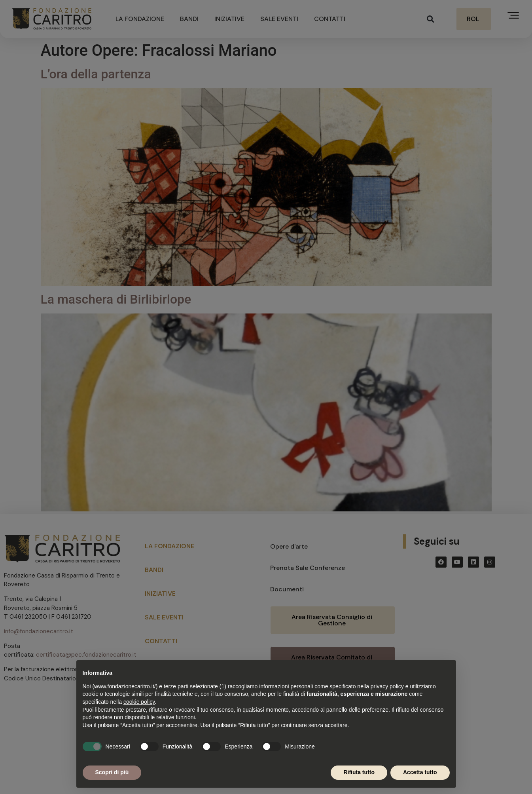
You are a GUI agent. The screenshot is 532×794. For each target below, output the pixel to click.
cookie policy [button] (139, 702)
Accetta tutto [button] (420, 772)
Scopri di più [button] (112, 772)
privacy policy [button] (387, 686)
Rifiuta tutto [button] (359, 772)
